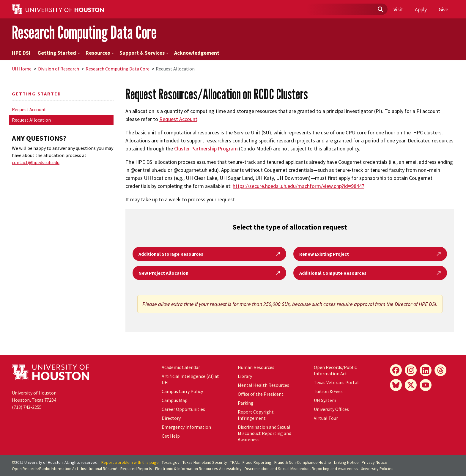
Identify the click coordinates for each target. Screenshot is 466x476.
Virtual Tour (326, 418)
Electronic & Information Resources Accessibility (198, 469)
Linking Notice (346, 462)
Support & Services (144, 53)
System (325, 400)
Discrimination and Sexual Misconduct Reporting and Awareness (265, 433)
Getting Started (59, 53)
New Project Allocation (209, 273)
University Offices (331, 409)
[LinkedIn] (426, 370)
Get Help (171, 436)
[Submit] (380, 10)
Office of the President (261, 394)
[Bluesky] (396, 385)
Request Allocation (31, 120)
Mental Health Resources (263, 385)
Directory (171, 418)
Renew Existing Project (370, 254)
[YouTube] (426, 385)
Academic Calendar (181, 367)
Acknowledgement (197, 53)
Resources (100, 53)
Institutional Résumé (99, 469)
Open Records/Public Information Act (335, 370)
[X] (411, 385)
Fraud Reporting (257, 462)
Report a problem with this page (130, 462)
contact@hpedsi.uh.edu (36, 162)
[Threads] (440, 370)
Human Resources (256, 367)
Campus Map (175, 400)
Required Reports (136, 469)
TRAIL (235, 462)
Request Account (29, 109)
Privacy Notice (374, 462)
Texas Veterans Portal (336, 382)
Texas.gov (171, 462)
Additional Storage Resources (209, 254)
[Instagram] (411, 370)
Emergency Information (186, 427)
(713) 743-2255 (27, 407)
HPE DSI (21, 53)
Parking (246, 403)
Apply (421, 9)
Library (245, 376)
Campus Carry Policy (182, 391)
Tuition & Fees (328, 391)
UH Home (22, 69)
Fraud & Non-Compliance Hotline (303, 462)
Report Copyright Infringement (256, 415)
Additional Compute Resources (370, 273)
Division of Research (59, 69)
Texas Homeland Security (205, 462)
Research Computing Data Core (84, 32)
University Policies (377, 469)
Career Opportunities (183, 409)
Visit (398, 9)
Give (443, 9)
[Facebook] (396, 370)
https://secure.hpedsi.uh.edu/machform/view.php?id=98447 (299, 186)
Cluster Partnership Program (206, 149)
